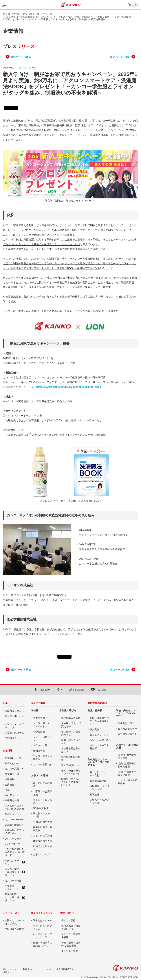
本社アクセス (12, 795)
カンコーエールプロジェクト (14, 726)
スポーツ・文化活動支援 (127, 746)
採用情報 (10, 779)
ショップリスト (11, 913)
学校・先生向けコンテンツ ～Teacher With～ (127, 713)
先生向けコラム (13, 711)
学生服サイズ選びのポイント (71, 733)
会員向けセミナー (127, 729)
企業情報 (28, 14)
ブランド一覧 (40, 745)
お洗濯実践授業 (98, 781)
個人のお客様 (38, 703)
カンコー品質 (12, 769)
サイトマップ (10, 969)
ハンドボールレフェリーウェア (43, 936)
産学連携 (94, 795)
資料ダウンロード (127, 734)
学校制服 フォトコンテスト (12, 887)
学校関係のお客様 (97, 703)
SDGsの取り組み (14, 825)
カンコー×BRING (14, 819)
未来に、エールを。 (12, 862)
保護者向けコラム (14, 733)
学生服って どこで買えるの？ (71, 725)
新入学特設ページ (71, 765)
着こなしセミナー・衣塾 (98, 774)
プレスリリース (44, 14)
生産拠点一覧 (12, 800)
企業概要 (10, 785)
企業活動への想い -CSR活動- (14, 832)
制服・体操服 (95, 710)
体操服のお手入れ (43, 841)
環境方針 (7, 972)
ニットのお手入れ (43, 836)
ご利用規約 (26, 969)
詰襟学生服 (39, 718)
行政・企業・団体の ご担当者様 (71, 944)
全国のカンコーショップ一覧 (14, 922)
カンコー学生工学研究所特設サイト (12, 872)
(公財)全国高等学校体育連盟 (127, 765)
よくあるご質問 (70, 951)
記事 (5, 703)
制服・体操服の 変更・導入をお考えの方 (100, 721)
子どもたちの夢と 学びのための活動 (14, 807)
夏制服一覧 (39, 751)
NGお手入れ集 (41, 808)
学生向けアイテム (43, 920)
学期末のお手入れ (43, 822)
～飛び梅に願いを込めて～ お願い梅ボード (15, 852)
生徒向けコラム (13, 738)
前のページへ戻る (21, 57)
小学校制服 (39, 732)
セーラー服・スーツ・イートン (43, 725)
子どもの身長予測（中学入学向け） (71, 772)
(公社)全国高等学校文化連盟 (127, 774)
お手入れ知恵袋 (40, 775)
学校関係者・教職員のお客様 (71, 927)
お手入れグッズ (41, 855)
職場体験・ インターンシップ (100, 788)
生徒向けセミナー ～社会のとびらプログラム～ (99, 762)
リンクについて (44, 969)
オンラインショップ (42, 913)
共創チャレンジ (13, 814)
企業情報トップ (13, 758)
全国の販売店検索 (14, 929)
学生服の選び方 (68, 710)
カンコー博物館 (13, 881)
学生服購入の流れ (71, 718)
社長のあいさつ (13, 763)
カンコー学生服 (11, 14)
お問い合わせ (67, 913)
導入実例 (94, 730)
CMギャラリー (13, 844)
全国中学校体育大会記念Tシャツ (43, 944)
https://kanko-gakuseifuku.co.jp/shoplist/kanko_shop (69, 387)
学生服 (35, 710)
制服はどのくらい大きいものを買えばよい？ (71, 782)
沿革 (7, 790)
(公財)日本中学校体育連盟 (127, 757)
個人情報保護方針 (65, 969)
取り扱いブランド (99, 735)
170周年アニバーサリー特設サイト (12, 897)
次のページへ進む (120, 57)
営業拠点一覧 (12, 774)
